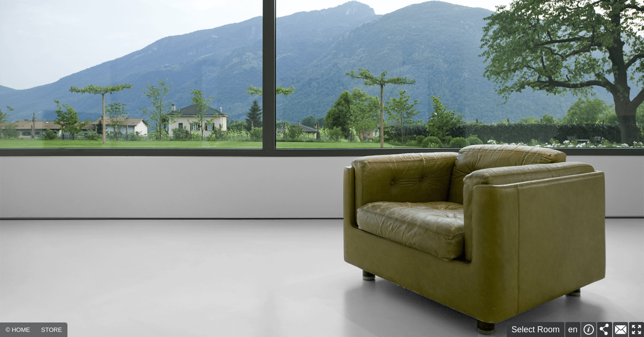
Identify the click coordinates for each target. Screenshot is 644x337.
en (573, 330)
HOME (21, 330)
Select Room (536, 330)
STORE (52, 330)
